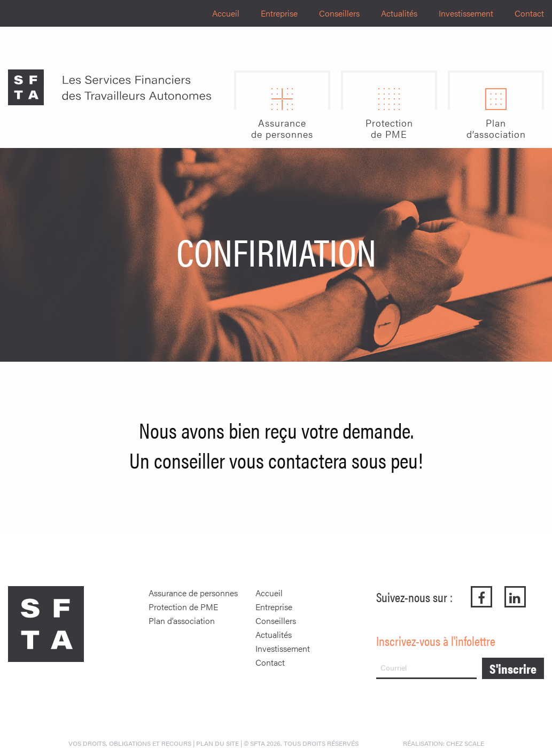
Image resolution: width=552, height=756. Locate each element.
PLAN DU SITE (217, 743)
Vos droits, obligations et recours (130, 743)
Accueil (226, 13)
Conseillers (339, 13)
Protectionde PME (389, 128)
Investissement (466, 13)
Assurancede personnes (282, 128)
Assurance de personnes (193, 593)
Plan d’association (182, 621)
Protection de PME (183, 607)
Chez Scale (465, 743)
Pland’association (496, 128)
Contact (529, 13)
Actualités (399, 13)
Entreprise (279, 13)
